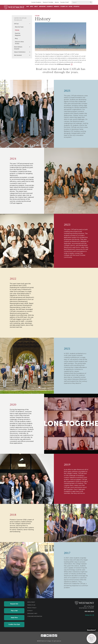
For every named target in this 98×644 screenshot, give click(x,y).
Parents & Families (48, 2)
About (36, 7)
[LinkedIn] (53, 636)
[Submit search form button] (91, 2)
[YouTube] (48, 636)
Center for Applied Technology (20, 19)
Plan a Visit (14, 611)
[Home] (14, 7)
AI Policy (30, 611)
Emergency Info (32, 614)
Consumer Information (35, 616)
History (17, 30)
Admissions (42, 7)
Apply (32, 7)
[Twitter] (45, 636)
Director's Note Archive (19, 43)
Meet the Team (19, 27)
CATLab (16, 24)
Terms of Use (31, 605)
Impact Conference (20, 52)
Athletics (76, 7)
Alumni (57, 2)
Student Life (64, 7)
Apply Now (14, 618)
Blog (16, 39)
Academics (50, 7)
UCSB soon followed (64, 64)
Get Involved (18, 55)
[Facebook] (42, 636)
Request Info (14, 604)
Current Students (36, 2)
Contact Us (88, 615)
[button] (30, 24)
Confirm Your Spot (14, 624)
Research (57, 7)
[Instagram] (50, 636)
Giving (70, 7)
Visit (28, 7)
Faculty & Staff (64, 2)
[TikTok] (56, 636)
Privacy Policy (32, 608)
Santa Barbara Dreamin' (18, 48)
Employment (31, 602)
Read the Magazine (18, 34)
